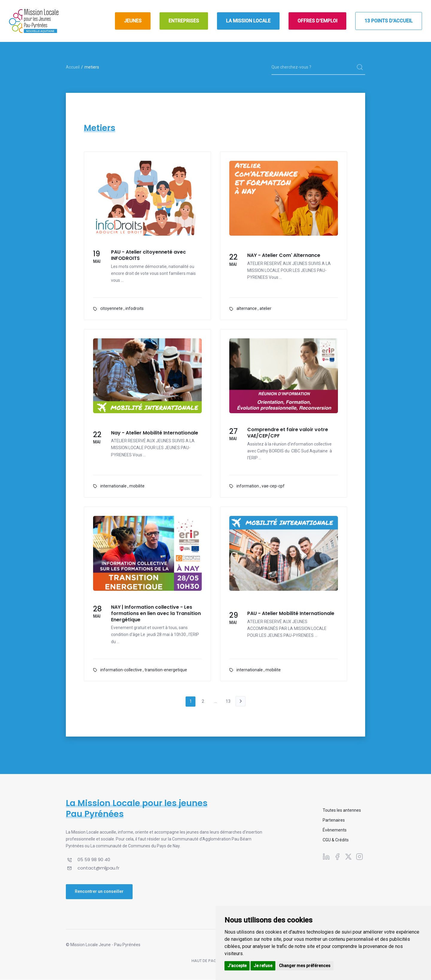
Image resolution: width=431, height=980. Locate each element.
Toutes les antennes (342, 811)
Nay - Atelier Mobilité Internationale (155, 433)
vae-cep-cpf (273, 486)
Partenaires (334, 821)
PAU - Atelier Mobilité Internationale (291, 614)
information (248, 486)
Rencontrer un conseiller (99, 892)
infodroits (135, 308)
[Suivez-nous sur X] (348, 857)
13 (229, 702)
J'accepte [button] (237, 966)
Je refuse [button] (263, 966)
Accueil (73, 67)
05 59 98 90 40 (94, 860)
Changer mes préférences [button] (305, 966)
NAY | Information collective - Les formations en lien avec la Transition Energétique (156, 614)
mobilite (137, 486)
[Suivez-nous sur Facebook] (337, 857)
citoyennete (111, 308)
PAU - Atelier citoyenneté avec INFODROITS (148, 255)
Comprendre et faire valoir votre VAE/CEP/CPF (288, 433)
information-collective (121, 670)
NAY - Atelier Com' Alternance (284, 256)
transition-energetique (166, 670)
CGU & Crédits (336, 840)
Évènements (335, 831)
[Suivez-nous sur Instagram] (359, 857)
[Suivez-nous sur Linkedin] (326, 857)
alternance (247, 308)
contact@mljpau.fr (98, 868)
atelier (265, 308)
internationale (113, 486)
